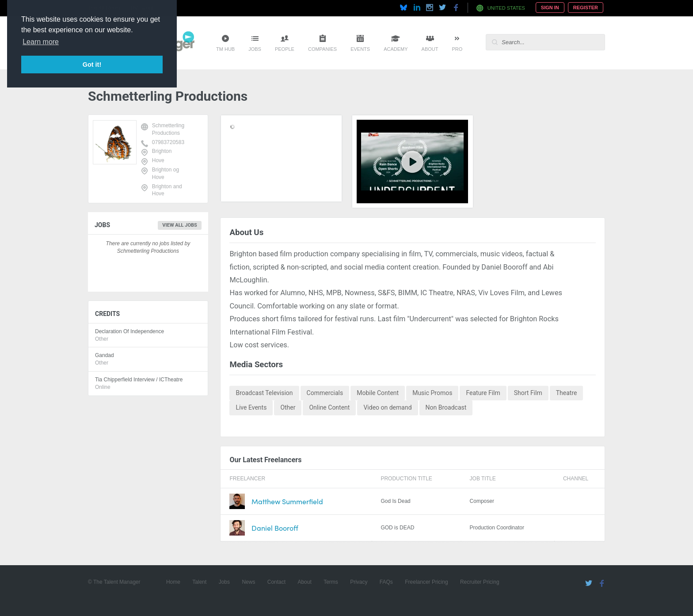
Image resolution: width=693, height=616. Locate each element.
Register (586, 8)
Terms (331, 582)
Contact (276, 582)
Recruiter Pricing (480, 582)
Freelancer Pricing (426, 582)
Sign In (550, 8)
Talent (199, 582)
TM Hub (225, 49)
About (430, 49)
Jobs (255, 49)
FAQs (386, 582)
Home (173, 582)
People (285, 49)
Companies (322, 49)
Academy (396, 49)
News (248, 582)
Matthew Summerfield (287, 501)
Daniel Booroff (275, 528)
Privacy (359, 582)
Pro (457, 49)
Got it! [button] (92, 65)
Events (360, 49)
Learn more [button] (41, 42)
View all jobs (180, 225)
